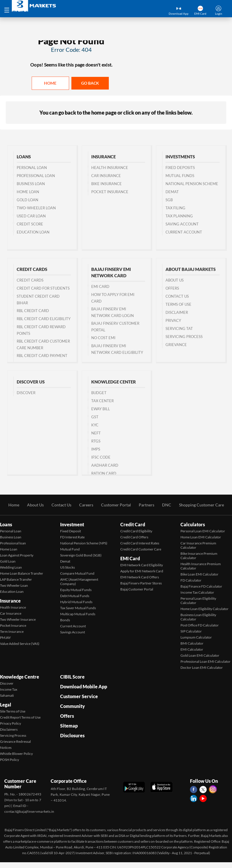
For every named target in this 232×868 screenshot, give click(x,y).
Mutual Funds (180, 176)
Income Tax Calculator (197, 592)
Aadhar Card (105, 465)
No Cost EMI (103, 338)
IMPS (96, 449)
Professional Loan (36, 176)
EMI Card (100, 286)
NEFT (96, 433)
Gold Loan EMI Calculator (200, 655)
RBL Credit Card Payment (42, 356)
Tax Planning (179, 216)
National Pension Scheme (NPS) (84, 543)
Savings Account (73, 632)
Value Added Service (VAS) (20, 644)
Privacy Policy (11, 723)
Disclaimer (177, 312)
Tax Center (102, 401)
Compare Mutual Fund (77, 573)
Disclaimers (9, 729)
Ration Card (104, 473)
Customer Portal (116, 505)
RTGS (96, 441)
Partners (147, 505)
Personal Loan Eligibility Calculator (198, 601)
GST (95, 417)
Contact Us (61, 505)
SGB (169, 200)
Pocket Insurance (110, 192)
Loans (6, 524)
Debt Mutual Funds (75, 596)
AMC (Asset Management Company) (79, 582)
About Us (175, 280)
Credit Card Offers (134, 537)
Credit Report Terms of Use (20, 717)
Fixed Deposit (71, 531)
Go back (90, 83)
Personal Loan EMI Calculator (203, 531)
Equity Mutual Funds (76, 590)
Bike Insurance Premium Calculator (199, 556)
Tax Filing (175, 208)
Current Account (184, 232)
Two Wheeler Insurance (18, 619)
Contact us (177, 296)
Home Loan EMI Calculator (201, 537)
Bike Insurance (107, 184)
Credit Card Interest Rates (140, 543)
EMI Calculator (192, 649)
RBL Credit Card (33, 311)
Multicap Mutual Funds (78, 614)
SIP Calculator (191, 631)
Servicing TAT (179, 328)
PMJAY (5, 638)
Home (50, 83)
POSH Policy (9, 760)
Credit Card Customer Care (141, 549)
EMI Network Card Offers (140, 577)
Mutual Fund (70, 549)
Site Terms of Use (13, 711)
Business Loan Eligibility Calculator (198, 617)
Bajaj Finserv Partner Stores (141, 583)
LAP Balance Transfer (16, 579)
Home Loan (28, 192)
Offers (172, 288)
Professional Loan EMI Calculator (206, 661)
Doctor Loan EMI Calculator (202, 667)
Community (73, 706)
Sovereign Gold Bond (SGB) (81, 555)
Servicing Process (184, 337)
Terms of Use (178, 304)
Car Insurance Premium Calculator (198, 545)
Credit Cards (30, 280)
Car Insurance (106, 176)
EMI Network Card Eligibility (142, 565)
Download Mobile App (84, 686)
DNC (167, 505)
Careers (86, 505)
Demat (172, 192)
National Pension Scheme (192, 184)
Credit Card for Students (43, 288)
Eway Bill (101, 409)
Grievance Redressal (15, 741)
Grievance (176, 345)
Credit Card (133, 524)
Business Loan (31, 184)
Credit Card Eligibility (136, 531)
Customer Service (79, 696)
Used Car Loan (31, 216)
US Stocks (67, 567)
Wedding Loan (11, 567)
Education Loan (33, 232)
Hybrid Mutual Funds (76, 602)
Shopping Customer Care (201, 505)
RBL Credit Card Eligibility (44, 319)
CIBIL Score (72, 677)
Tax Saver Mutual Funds (78, 608)
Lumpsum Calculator (196, 637)
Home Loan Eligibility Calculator (205, 609)
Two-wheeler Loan (36, 208)
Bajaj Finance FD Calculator (201, 586)
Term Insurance (12, 631)
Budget (99, 393)
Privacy (173, 320)
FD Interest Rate (72, 537)
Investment (72, 524)
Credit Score (30, 224)
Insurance (10, 601)
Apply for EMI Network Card (142, 571)
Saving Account (182, 224)
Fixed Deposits (180, 168)
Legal (6, 705)
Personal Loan (32, 168)
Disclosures (72, 735)
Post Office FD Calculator (200, 625)
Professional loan (13, 543)
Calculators (193, 524)
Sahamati (7, 695)
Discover (26, 393)
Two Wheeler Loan (14, 585)
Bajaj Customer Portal (137, 589)
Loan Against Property (17, 555)
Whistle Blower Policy (16, 754)
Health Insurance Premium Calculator (201, 566)
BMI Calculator (192, 643)
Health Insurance (110, 168)
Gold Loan (27, 200)
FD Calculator (191, 580)
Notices (6, 748)
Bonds (65, 620)
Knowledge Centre (20, 677)
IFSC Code (101, 457)
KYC (95, 425)
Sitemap (69, 726)
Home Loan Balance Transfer (22, 573)
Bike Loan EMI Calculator (199, 574)
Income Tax (9, 689)
